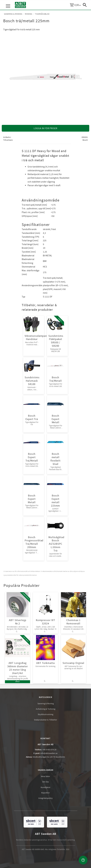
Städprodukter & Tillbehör (45, 720)
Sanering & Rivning (46, 704)
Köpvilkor (45, 793)
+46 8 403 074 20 (49, 750)
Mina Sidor (45, 776)
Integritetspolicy (45, 798)
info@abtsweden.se (49, 753)
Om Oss (46, 782)
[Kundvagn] (75, 5)
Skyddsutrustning (45, 714)
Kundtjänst (45, 787)
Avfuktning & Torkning (46, 709)
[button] (8, 3)
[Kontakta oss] (83, 860)
